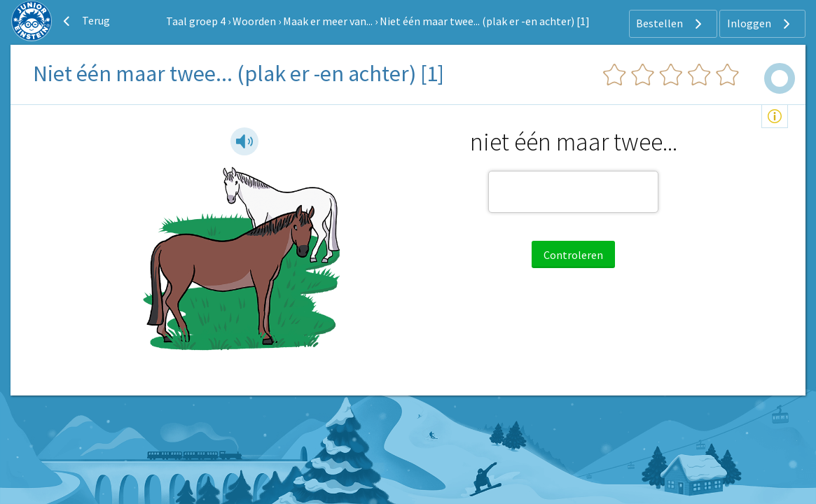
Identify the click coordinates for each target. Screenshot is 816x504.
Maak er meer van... (328, 21)
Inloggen (760, 24)
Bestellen (671, 24)
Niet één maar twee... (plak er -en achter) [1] (485, 21)
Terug (85, 21)
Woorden (254, 21)
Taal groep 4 (196, 21)
